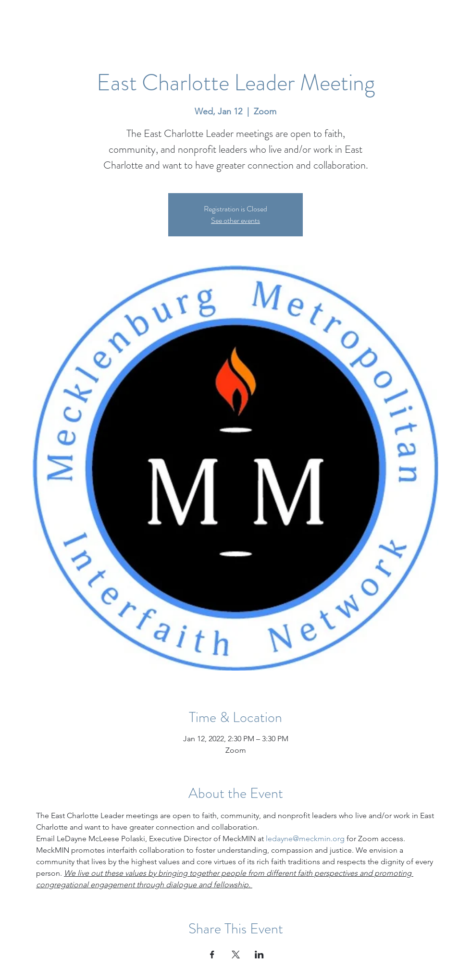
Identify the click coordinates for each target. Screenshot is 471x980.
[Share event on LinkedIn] (259, 955)
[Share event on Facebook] (212, 955)
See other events (235, 220)
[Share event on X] (236, 955)
